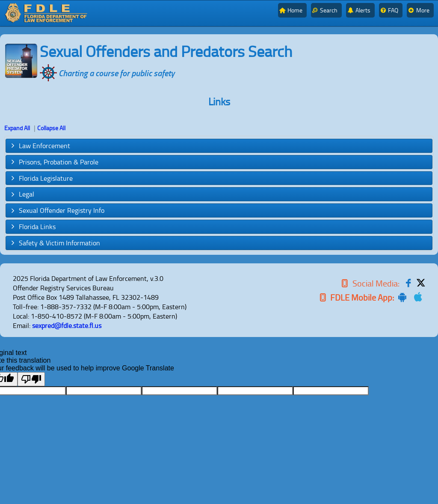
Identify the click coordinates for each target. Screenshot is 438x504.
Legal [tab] (22, 194)
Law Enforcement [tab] (40, 146)
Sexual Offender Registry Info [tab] (57, 210)
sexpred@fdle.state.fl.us (67, 325)
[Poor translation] (31, 379)
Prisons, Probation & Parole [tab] (54, 162)
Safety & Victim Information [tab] (55, 243)
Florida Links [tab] (33, 227)
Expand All (17, 128)
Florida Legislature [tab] (41, 178)
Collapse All (51, 128)
